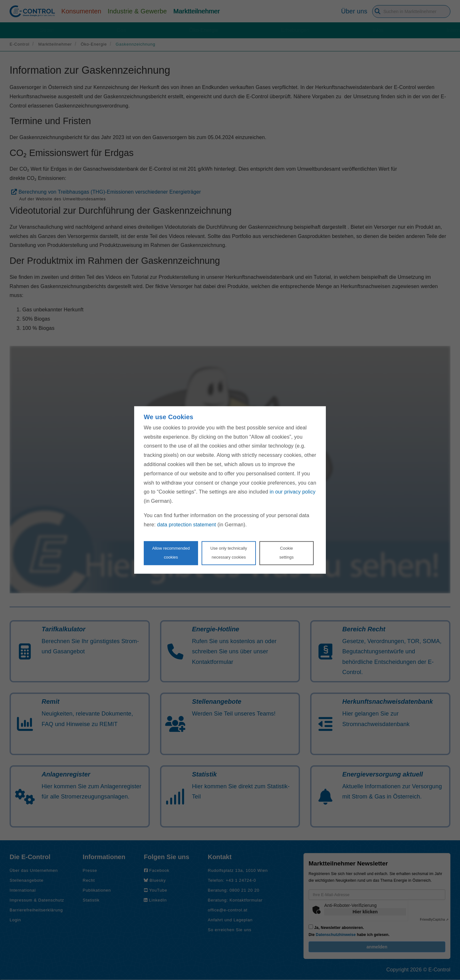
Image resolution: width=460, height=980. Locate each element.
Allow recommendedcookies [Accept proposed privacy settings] (171, 553)
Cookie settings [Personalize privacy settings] (286, 553)
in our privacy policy (293, 492)
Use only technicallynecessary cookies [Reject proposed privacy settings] (229, 553)
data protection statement (187, 525)
